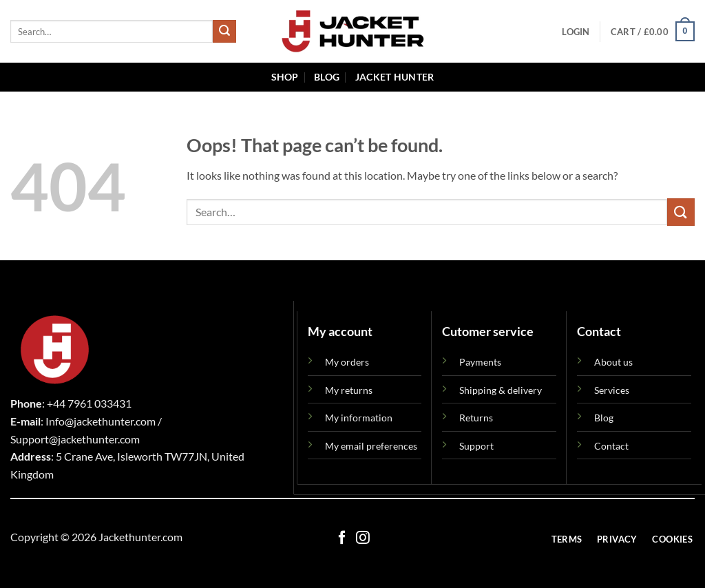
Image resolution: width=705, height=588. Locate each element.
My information (359, 418)
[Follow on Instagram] (363, 538)
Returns (476, 418)
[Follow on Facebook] (342, 538)
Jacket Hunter (395, 77)
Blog (327, 77)
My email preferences (371, 446)
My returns (349, 390)
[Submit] (224, 32)
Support (476, 446)
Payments (480, 362)
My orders (347, 362)
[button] (576, 32)
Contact (611, 446)
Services (612, 390)
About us (613, 362)
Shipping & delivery (501, 390)
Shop (285, 77)
